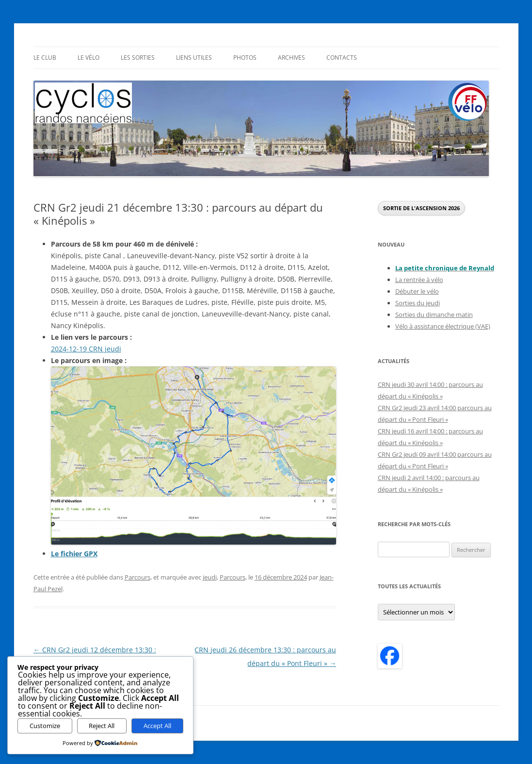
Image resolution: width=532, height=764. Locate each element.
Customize (45, 726)
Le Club (45, 58)
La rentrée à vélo (419, 280)
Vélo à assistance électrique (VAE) (443, 326)
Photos (245, 58)
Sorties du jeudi (418, 303)
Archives (291, 58)
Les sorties (138, 58)
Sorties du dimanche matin (434, 315)
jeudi (210, 577)
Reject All (102, 726)
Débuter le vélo (417, 291)
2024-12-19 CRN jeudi (86, 349)
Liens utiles (194, 58)
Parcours (137, 577)
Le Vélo (89, 58)
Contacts (342, 58)
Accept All (157, 726)
